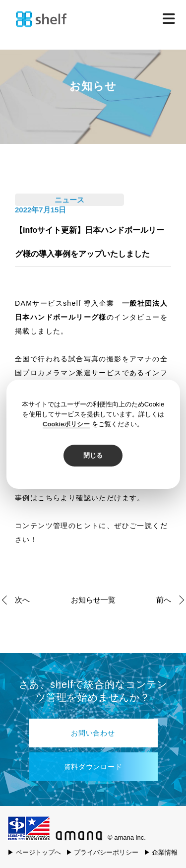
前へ (164, 600)
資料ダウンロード (93, 767)
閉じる (93, 455)
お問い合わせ (93, 733)
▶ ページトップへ (34, 852)
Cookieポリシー (66, 424)
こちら (49, 498)
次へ (22, 600)
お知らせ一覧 (93, 600)
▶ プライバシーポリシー (102, 852)
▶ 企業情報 (161, 852)
